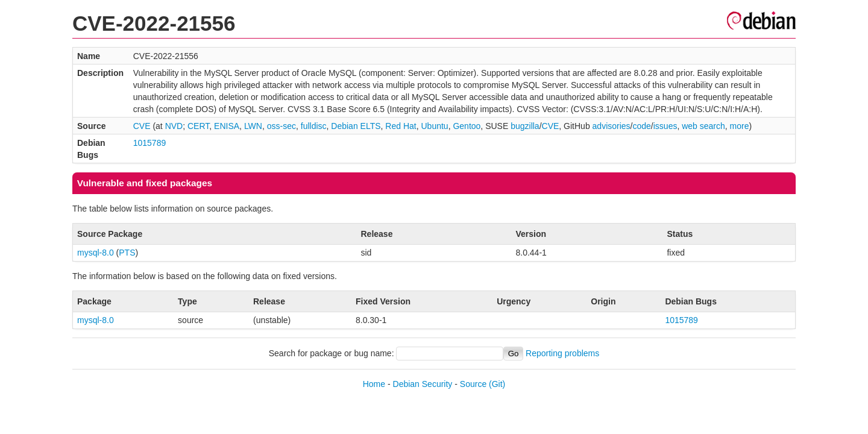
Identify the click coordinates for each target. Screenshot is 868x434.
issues (665, 126)
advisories (612, 126)
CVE (142, 126)
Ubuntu (434, 126)
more (740, 126)
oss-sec (281, 126)
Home (374, 384)
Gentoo (467, 126)
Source (473, 384)
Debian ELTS (356, 126)
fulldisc (314, 126)
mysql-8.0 (96, 253)
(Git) (497, 384)
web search (703, 126)
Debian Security (423, 384)
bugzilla (525, 126)
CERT (198, 126)
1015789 (150, 143)
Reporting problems (562, 353)
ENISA (227, 126)
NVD (174, 126)
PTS (127, 253)
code (642, 126)
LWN (253, 126)
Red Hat (401, 126)
